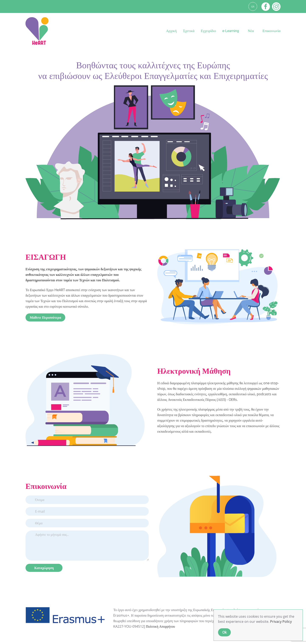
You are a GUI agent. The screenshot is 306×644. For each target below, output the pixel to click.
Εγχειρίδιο (208, 31)
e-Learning (231, 31)
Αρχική (171, 31)
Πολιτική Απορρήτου (160, 626)
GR (253, 6)
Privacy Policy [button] (281, 622)
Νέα (251, 31)
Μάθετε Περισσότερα (45, 317)
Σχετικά (189, 31)
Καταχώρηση (44, 568)
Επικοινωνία (271, 31)
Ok (224, 632)
